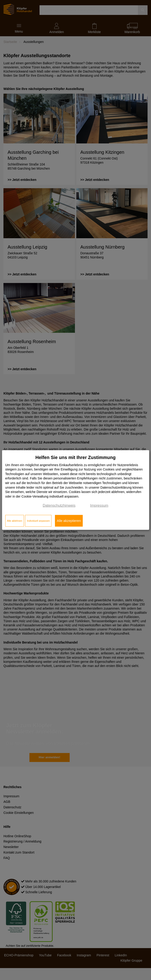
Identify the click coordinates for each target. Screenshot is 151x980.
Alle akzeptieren (69, 521)
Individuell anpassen (38, 521)
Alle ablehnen (15, 521)
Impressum (99, 505)
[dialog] (76, 490)
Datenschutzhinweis (59, 505)
